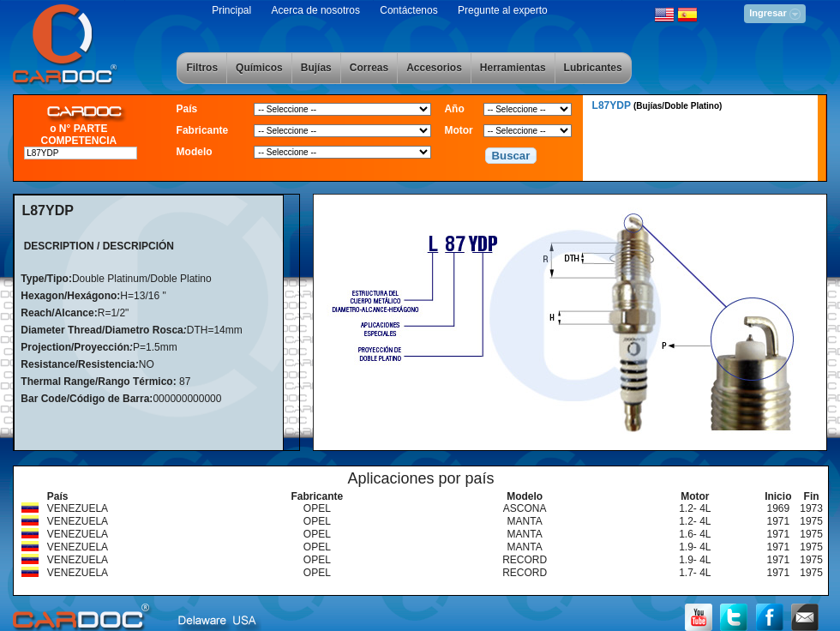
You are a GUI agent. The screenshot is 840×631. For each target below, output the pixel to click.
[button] (511, 156)
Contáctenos (408, 10)
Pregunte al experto (503, 10)
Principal (231, 10)
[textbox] (81, 153)
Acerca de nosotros (316, 10)
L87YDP (657, 105)
